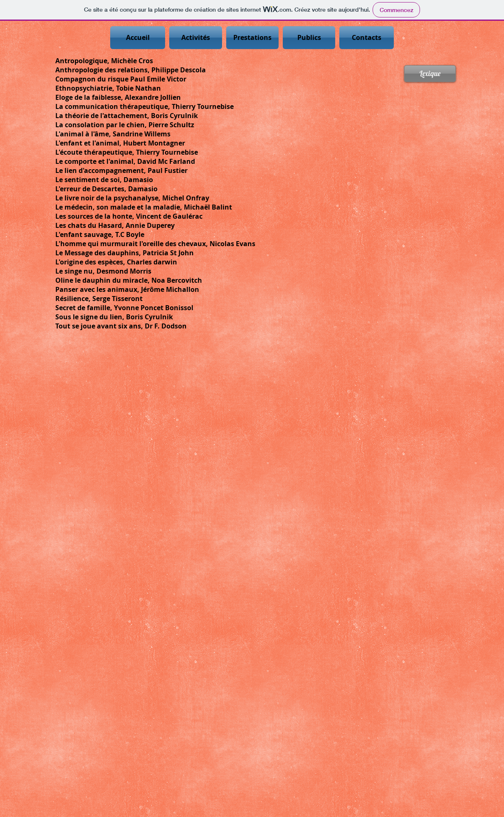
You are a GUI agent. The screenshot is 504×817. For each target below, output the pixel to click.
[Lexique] (430, 74)
